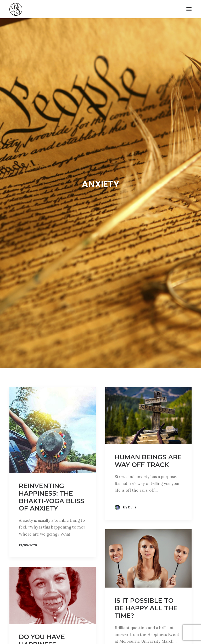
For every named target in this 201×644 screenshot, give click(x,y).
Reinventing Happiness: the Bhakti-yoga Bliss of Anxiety (52, 470)
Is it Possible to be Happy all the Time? (146, 581)
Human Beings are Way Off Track (148, 434)
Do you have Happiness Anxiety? (42, 617)
